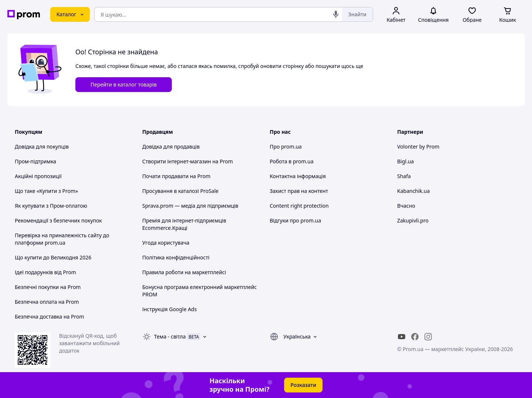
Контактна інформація (298, 176)
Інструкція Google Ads (170, 309)
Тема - (170, 336)
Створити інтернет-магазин (177, 161)
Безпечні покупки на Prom (48, 287)
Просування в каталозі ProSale (180, 191)
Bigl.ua (405, 161)
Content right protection (299, 206)
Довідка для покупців (42, 147)
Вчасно (406, 206)
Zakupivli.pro (413, 220)
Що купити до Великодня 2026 (53, 257)
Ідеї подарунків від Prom (45, 272)
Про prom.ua (286, 147)
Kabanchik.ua (413, 191)
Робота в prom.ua (292, 161)
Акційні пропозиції (38, 176)
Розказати (303, 385)
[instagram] (428, 337)
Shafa (404, 176)
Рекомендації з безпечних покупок (58, 220)
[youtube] (402, 337)
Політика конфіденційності (176, 257)
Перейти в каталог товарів (124, 84)
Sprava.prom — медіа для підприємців (190, 206)
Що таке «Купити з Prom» (46, 191)
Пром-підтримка (35, 161)
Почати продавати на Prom (176, 176)
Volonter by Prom (418, 147)
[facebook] (415, 337)
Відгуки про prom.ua (295, 220)
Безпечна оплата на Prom (47, 302)
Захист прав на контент (299, 191)
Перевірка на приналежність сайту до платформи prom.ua (62, 239)
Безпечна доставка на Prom (50, 317)
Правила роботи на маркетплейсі (184, 272)
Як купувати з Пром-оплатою (51, 206)
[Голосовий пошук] (336, 14)
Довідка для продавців (171, 147)
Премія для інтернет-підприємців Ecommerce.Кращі (184, 224)
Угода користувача (166, 243)
